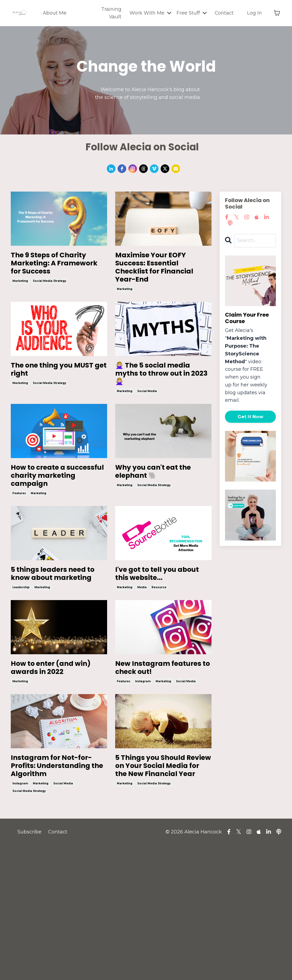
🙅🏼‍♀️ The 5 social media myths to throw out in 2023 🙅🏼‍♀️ (158, 411)
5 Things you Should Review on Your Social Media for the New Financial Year (160, 891)
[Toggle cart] (277, 13)
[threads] (143, 169)
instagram (143, 790)
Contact (224, 13)
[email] (176, 169)
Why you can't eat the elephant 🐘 (160, 524)
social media (147, 439)
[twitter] (165, 169)
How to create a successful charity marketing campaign (57, 535)
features (19, 564)
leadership (21, 677)
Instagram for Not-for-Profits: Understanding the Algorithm (58, 886)
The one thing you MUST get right (55, 399)
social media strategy (50, 303)
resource (159, 677)
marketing (20, 303)
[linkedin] (111, 169)
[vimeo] (154, 169)
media (142, 677)
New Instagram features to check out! (159, 767)
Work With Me (150, 13)
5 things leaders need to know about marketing (53, 654)
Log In (254, 13)
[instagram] (133, 169)
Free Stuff (191, 13)
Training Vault (110, 13)
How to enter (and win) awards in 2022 (55, 767)
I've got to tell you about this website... (159, 654)
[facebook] (122, 169)
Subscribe (29, 967)
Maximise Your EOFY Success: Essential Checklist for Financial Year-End (162, 280)
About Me (54, 13)
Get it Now (250, 417)
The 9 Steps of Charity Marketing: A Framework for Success (57, 274)
